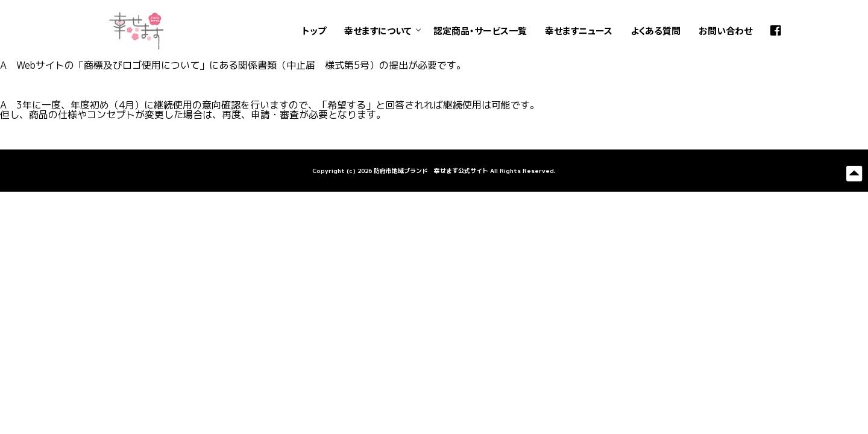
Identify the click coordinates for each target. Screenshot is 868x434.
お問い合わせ (725, 30)
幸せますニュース (579, 30)
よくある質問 (656, 30)
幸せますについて (378, 30)
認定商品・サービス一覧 (480, 30)
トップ (314, 30)
